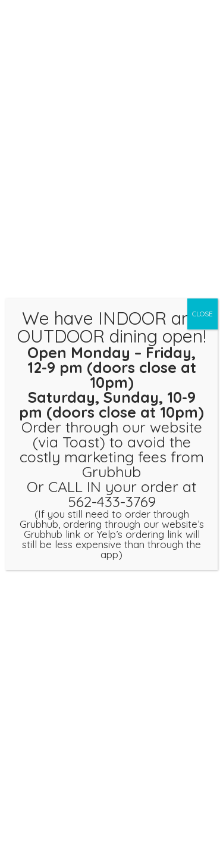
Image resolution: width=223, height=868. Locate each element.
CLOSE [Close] (202, 314)
